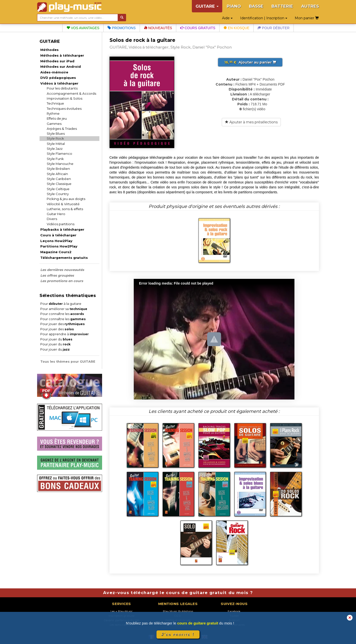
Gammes (54, 124)
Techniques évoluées (64, 109)
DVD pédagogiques (58, 78)
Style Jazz (55, 149)
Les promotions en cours (62, 281)
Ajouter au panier (250, 62)
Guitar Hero (56, 214)
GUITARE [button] (207, 6)
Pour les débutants (62, 88)
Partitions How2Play (59, 246)
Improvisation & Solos (65, 98)
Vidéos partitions (61, 224)
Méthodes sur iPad (57, 61)
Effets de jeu (57, 118)
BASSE (256, 6)
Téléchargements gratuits (64, 258)
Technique (55, 103)
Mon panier (307, 18)
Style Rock (55, 138)
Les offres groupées (57, 275)
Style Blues (56, 133)
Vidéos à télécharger (59, 83)
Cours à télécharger (58, 235)
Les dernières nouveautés (62, 270)
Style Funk (55, 159)
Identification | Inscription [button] (264, 18)
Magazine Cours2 (56, 252)
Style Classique (59, 184)
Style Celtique (58, 189)
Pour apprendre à (65, 334)
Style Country (58, 194)
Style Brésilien (58, 169)
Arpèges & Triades (62, 129)
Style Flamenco (59, 154)
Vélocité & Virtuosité (63, 204)
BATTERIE (282, 6)
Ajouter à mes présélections (251, 122)
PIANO (234, 6)
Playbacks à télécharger (62, 229)
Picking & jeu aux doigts (66, 199)
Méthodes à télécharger (62, 55)
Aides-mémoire (54, 72)
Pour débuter (274, 28)
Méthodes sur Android (61, 67)
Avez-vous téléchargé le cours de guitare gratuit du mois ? (178, 593)
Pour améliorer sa (64, 309)
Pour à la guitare (61, 304)
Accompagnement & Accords (71, 93)
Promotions (122, 28)
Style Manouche (60, 164)
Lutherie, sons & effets (65, 209)
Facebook (234, 611)
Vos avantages (83, 28)
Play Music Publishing (178, 611)
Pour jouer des (63, 324)
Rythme (53, 113)
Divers (52, 219)
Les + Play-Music (122, 611)
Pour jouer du (56, 339)
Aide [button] (227, 18)
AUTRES (310, 6)
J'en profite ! (178, 634)
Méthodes (49, 50)
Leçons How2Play (56, 241)
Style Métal (56, 144)
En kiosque (236, 28)
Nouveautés (158, 28)
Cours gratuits (198, 28)
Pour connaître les (62, 314)
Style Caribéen (59, 179)
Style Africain (57, 174)
